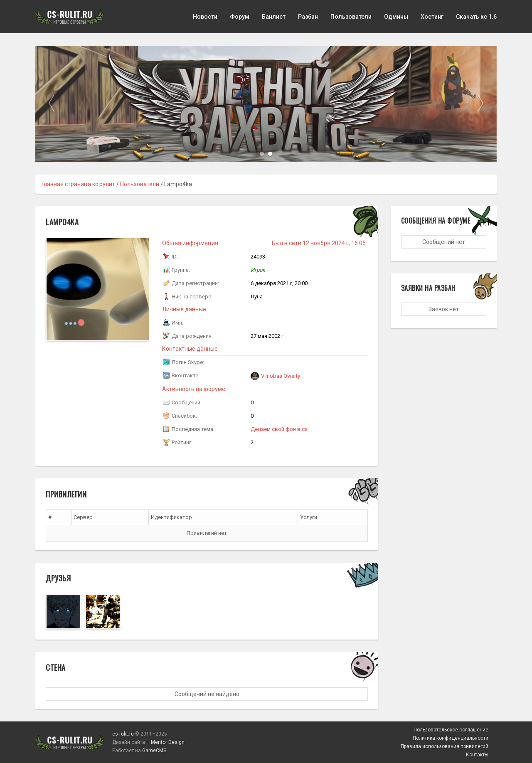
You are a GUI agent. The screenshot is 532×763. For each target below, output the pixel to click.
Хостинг (432, 17)
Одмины (396, 17)
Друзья (58, 578)
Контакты (477, 755)
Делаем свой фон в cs (279, 429)
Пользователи (351, 17)
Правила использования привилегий (445, 746)
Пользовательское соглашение (451, 730)
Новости (205, 17)
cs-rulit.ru (123, 734)
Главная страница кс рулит (78, 184)
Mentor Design (168, 742)
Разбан (308, 17)
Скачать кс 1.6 (476, 17)
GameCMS (154, 751)
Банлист (274, 17)
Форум (240, 17)
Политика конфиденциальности (451, 738)
